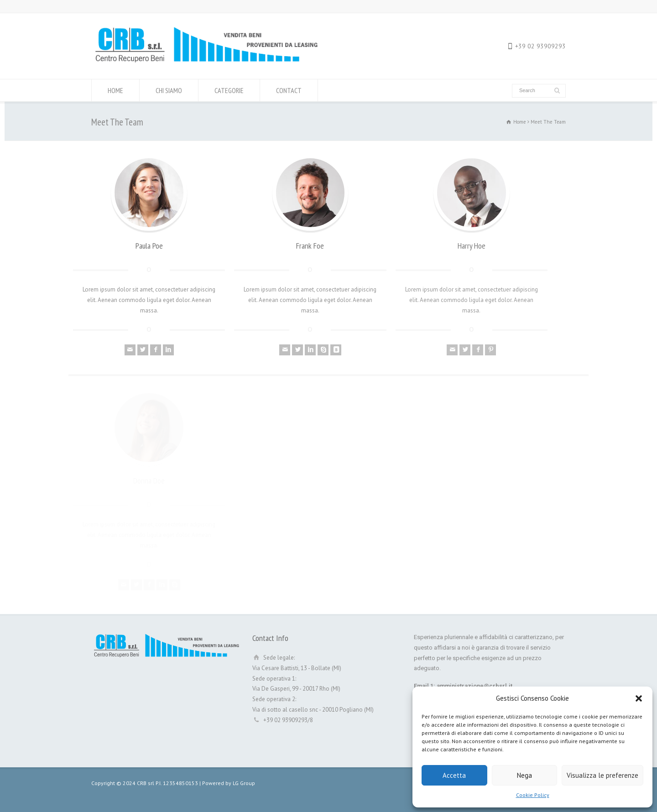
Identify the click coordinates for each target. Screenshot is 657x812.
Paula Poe (149, 246)
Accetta (454, 775)
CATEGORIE (229, 90)
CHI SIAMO (169, 90)
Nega (524, 775)
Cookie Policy (533, 795)
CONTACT (289, 90)
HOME (115, 90)
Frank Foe (310, 246)
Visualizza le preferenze (602, 775)
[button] (639, 698)
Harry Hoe (472, 246)
